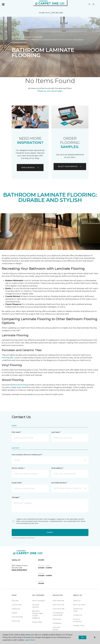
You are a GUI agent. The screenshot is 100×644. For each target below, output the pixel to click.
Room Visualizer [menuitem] (39, 601)
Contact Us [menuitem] (78, 615)
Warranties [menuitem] (57, 619)
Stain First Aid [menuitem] (58, 605)
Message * (16, 497)
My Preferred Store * (59, 483)
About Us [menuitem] (77, 601)
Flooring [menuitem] (15, 601)
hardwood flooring (18, 385)
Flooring (28, 37)
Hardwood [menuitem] (16, 609)
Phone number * (18, 468)
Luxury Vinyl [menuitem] (17, 605)
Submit (50, 532)
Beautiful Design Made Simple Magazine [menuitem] (37, 615)
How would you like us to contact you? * (27, 455)
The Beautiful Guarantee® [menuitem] (58, 614)
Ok (82, 637)
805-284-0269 (58, 13)
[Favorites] (93, 4)
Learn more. (30, 640)
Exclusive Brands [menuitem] (56, 628)
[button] (89, 4)
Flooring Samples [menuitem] (36, 606)
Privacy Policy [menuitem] (79, 626)
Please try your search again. (50, 91)
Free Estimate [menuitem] (17, 617)
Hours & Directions (19, 570)
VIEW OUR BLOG (30, 168)
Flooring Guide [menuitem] (59, 609)
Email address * (57, 468)
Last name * (56, 432)
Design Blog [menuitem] (37, 622)
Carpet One (16, 37)
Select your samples (70, 166)
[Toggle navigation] (3, 4)
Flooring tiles (8, 358)
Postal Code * (17, 483)
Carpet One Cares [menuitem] (78, 610)
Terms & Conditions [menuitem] (78, 620)
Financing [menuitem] (16, 621)
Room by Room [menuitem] (79, 605)
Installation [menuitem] (57, 623)
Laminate (38, 37)
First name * (16, 432)
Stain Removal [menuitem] (58, 601)
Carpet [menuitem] (14, 613)
